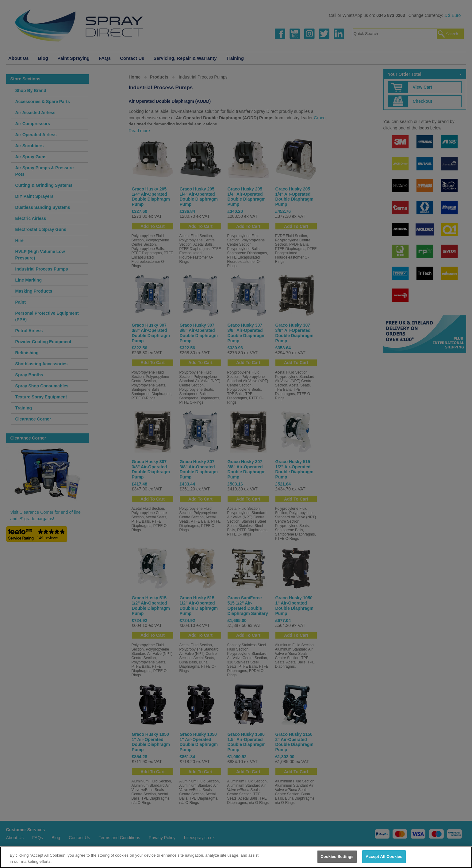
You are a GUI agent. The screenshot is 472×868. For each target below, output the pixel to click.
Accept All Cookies (384, 856)
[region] (236, 857)
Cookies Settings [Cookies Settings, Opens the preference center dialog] (337, 856)
